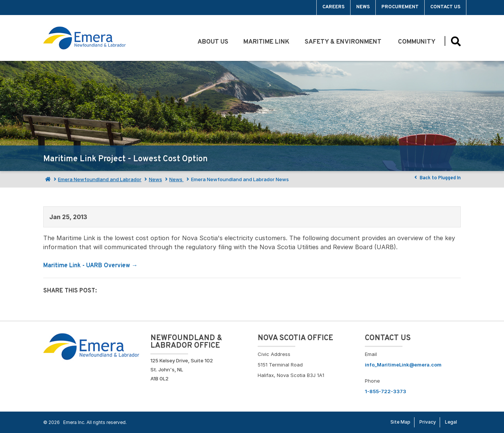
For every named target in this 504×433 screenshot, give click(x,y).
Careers (333, 7)
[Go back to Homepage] (91, 346)
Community (417, 42)
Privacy (428, 422)
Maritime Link (266, 42)
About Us (213, 42)
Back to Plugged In (437, 178)
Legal (451, 422)
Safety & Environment (344, 42)
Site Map (400, 422)
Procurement (400, 7)
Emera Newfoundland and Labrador (100, 179)
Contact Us (445, 7)
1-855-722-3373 (386, 391)
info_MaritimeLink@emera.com (403, 365)
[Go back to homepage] (84, 38)
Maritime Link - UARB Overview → (90, 266)
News (363, 7)
